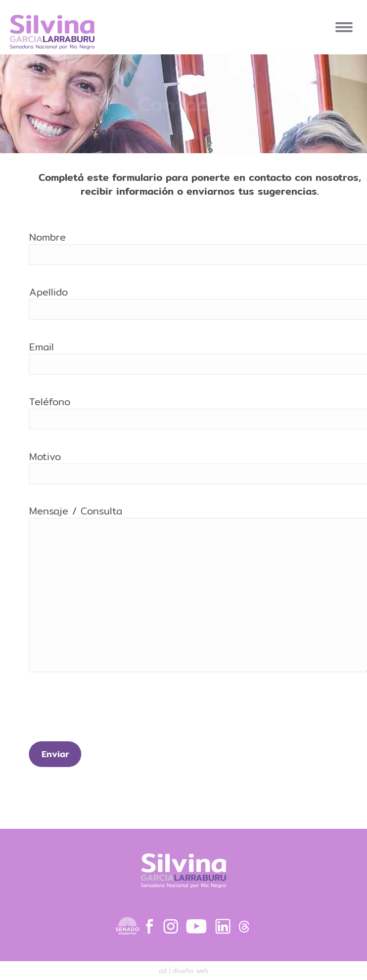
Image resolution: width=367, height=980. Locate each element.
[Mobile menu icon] (344, 27)
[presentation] (125, 712)
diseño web (190, 971)
